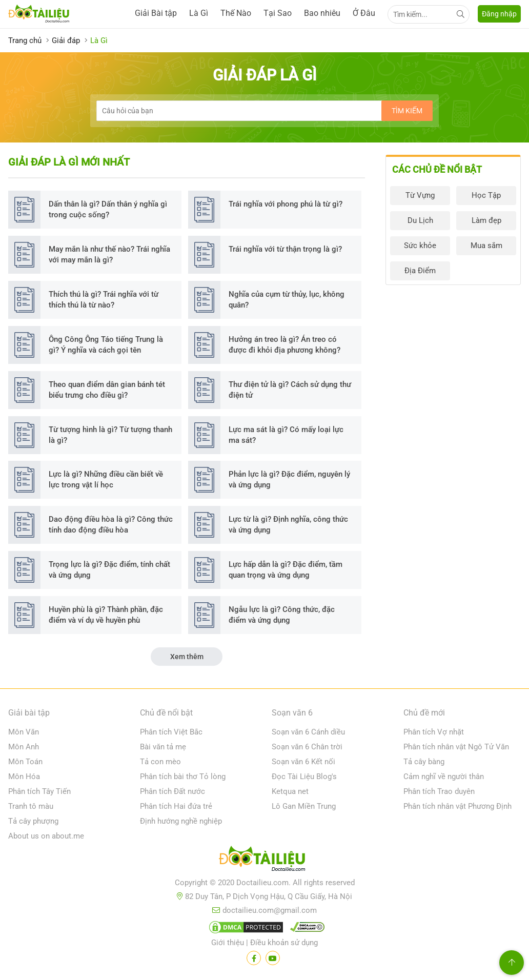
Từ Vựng (420, 195)
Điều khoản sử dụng (284, 943)
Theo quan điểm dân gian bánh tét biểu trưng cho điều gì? (107, 390)
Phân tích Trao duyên (439, 791)
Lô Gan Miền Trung (304, 806)
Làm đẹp (486, 220)
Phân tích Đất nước (172, 791)
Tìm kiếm (407, 111)
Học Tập (486, 195)
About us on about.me (46, 836)
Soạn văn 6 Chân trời (307, 747)
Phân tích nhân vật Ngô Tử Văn (456, 747)
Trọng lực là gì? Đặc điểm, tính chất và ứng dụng (109, 570)
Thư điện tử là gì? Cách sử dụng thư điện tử (290, 390)
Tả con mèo (160, 762)
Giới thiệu (228, 943)
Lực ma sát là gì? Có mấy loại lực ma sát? (286, 435)
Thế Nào (236, 13)
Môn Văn (24, 732)
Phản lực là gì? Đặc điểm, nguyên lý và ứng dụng (289, 479)
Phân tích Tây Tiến (39, 791)
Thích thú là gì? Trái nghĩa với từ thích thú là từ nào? (104, 300)
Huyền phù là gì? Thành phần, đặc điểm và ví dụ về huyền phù (106, 615)
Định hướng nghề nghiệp (181, 821)
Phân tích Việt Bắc (171, 732)
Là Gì (199, 13)
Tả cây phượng (33, 821)
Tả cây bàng (424, 762)
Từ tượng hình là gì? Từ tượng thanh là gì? (110, 435)
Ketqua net (290, 791)
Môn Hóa (24, 777)
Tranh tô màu (31, 806)
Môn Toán (25, 762)
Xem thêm (187, 657)
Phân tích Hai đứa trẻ (176, 806)
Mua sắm (486, 246)
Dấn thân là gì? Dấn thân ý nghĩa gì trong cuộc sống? (108, 209)
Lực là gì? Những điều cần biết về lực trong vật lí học (106, 479)
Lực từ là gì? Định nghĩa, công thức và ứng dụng (288, 525)
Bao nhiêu (322, 13)
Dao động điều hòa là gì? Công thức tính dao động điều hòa (111, 525)
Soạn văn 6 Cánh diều (308, 732)
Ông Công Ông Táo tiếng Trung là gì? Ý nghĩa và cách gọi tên (106, 345)
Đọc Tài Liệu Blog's (304, 777)
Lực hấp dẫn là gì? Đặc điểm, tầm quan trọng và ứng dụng (286, 570)
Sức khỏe (420, 246)
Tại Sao (278, 13)
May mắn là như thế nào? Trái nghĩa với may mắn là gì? (109, 254)
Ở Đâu (364, 13)
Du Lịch (420, 220)
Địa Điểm (420, 271)
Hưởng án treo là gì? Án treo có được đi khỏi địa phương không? (284, 345)
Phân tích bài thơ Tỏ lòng (183, 777)
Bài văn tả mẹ (163, 747)
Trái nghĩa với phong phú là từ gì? (286, 204)
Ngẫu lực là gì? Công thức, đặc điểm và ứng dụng (282, 615)
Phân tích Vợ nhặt (434, 732)
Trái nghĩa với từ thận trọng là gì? (285, 249)
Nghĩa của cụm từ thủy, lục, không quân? (287, 300)
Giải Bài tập (156, 13)
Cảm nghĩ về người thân (444, 777)
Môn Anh (24, 747)
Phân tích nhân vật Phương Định (457, 806)
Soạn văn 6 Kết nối (303, 762)
